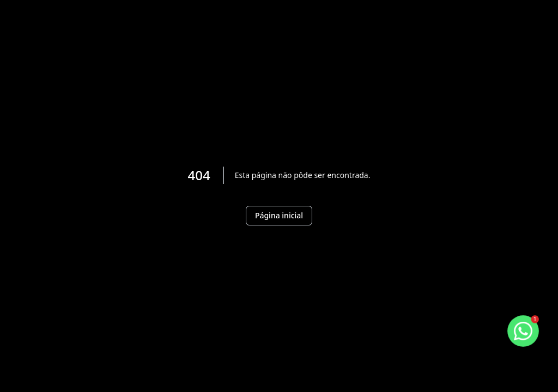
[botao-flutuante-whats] (523, 331)
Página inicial (279, 215)
